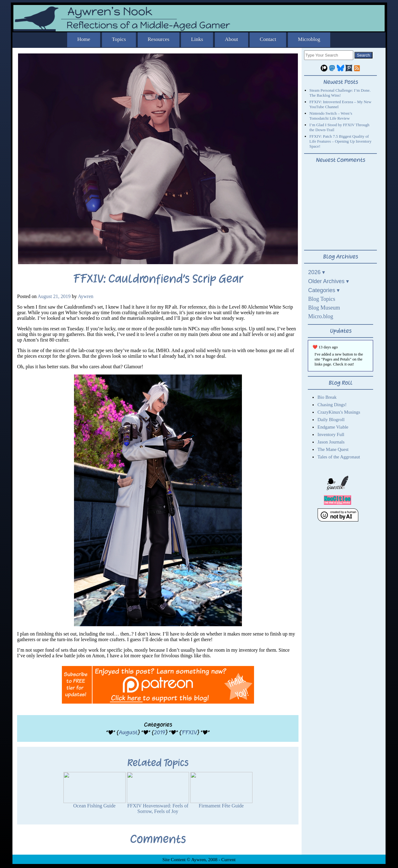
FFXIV (189, 732)
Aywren (86, 296)
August (128, 732)
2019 (160, 732)
